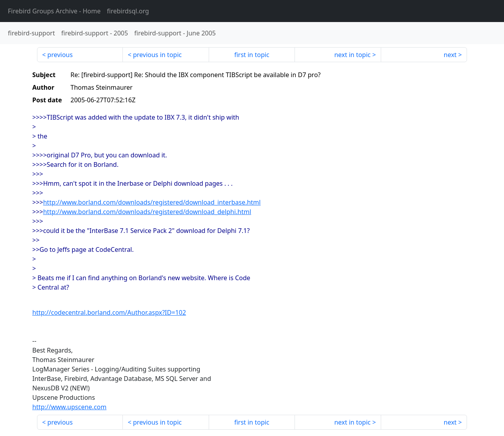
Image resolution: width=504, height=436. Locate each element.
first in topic (252, 55)
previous (60, 55)
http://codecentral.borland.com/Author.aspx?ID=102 (109, 312)
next (450, 55)
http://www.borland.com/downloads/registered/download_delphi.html (147, 212)
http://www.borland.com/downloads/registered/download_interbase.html (152, 202)
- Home (54, 11)
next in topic (352, 55)
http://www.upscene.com (69, 407)
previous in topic (157, 55)
